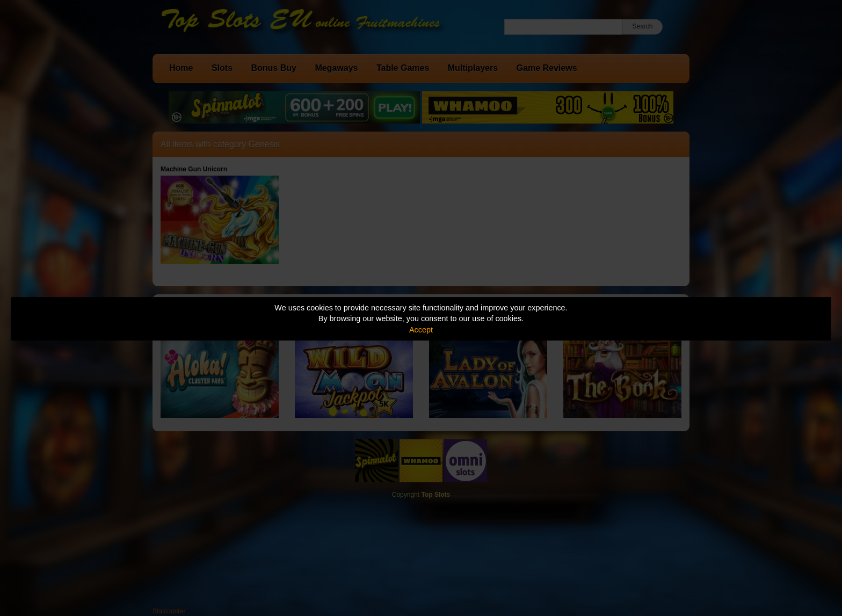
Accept (421, 330)
